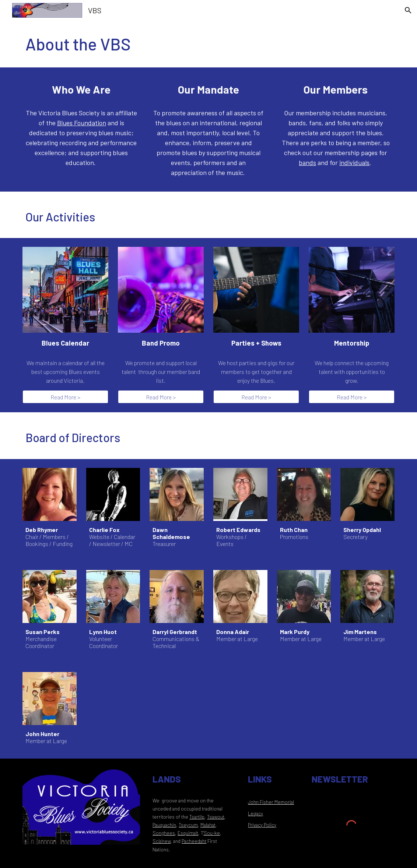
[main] (208, 44)
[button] (408, 10)
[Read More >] (65, 397)
